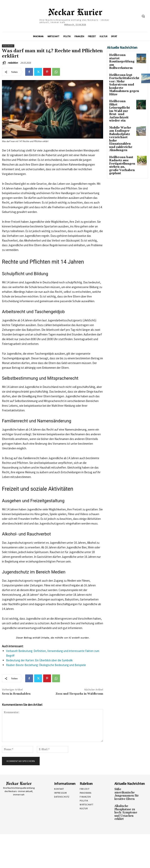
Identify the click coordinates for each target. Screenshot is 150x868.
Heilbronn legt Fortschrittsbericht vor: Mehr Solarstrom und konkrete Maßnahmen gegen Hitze (121, 76)
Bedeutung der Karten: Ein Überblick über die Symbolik (39, 660)
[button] (143, 16)
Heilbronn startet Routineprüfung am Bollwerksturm (121, 58)
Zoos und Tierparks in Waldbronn (79, 694)
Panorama (8, 46)
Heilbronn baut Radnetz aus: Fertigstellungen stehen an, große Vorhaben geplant (120, 134)
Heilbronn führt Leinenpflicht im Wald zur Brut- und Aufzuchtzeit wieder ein (121, 95)
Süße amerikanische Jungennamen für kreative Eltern (126, 792)
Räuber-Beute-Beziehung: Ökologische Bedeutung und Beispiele (46, 665)
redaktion (13, 63)
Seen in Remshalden (16, 694)
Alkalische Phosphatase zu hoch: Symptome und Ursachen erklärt (126, 805)
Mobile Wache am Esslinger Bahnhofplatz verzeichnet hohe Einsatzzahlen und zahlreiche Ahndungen (121, 115)
